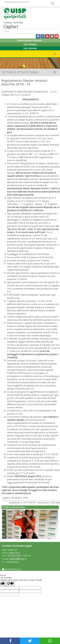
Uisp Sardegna (30, 44)
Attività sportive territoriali (30, 40)
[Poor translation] (10, 584)
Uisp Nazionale (30, 48)
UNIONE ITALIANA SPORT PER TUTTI (17, 2)
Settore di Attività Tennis (20, 72)
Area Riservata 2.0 (12, 569)
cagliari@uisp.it (18, 559)
